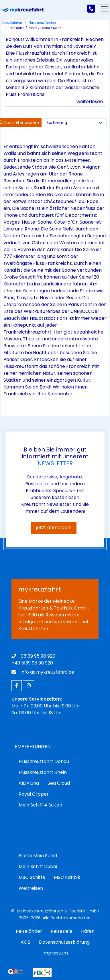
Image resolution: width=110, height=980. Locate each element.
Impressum (55, 953)
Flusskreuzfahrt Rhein (43, 772)
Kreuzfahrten (12, 23)
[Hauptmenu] (104, 9)
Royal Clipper (34, 794)
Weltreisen (31, 888)
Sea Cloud (59, 783)
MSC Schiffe (32, 877)
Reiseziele (62, 931)
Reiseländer (29, 931)
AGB (25, 942)
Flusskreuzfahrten (42, 23)
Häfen (88, 931)
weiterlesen (90, 101)
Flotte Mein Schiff (38, 856)
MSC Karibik (67, 877)
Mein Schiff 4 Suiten (40, 805)
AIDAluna (29, 783)
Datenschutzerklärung (64, 942)
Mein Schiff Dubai (38, 866)
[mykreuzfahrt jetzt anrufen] (91, 9)
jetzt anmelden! (54, 528)
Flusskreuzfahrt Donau (44, 761)
